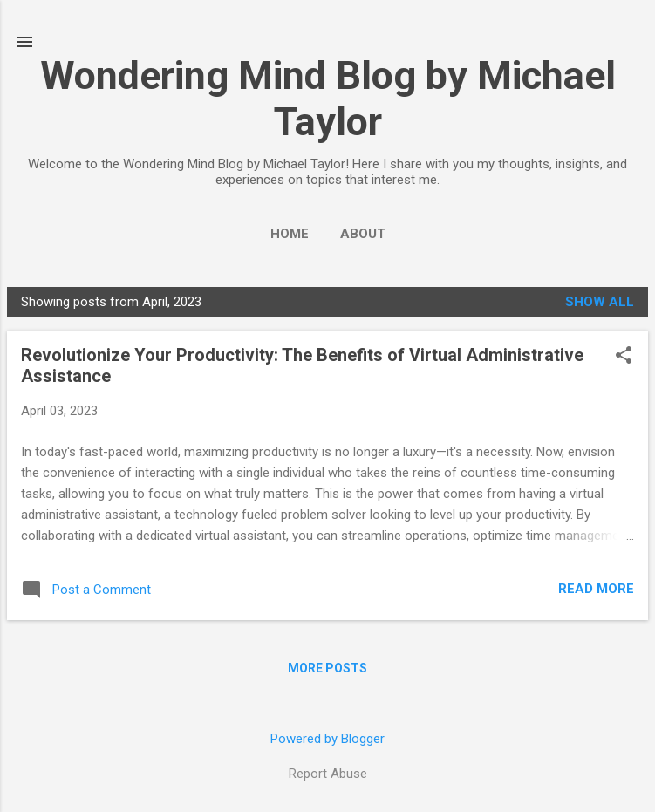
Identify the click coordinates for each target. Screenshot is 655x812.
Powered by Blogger (327, 739)
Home (290, 234)
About (363, 234)
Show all (600, 302)
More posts (327, 668)
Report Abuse (328, 774)
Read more (596, 589)
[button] (624, 357)
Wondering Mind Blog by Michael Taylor (328, 99)
